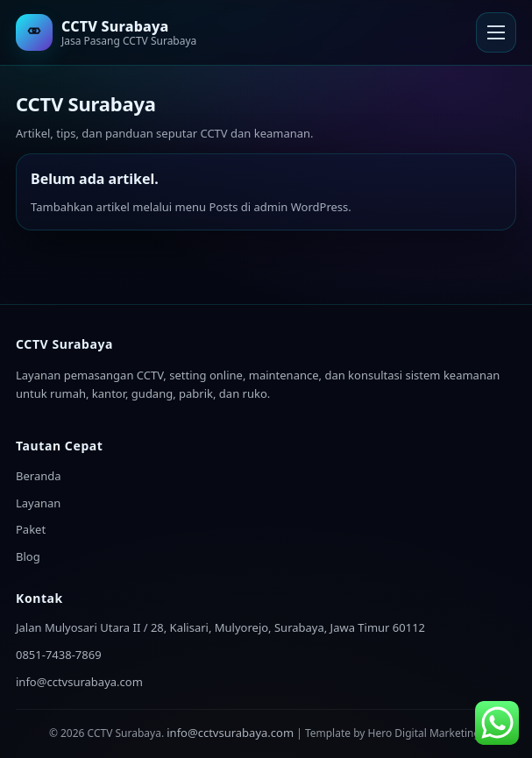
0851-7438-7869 (59, 655)
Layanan (38, 503)
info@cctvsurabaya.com (79, 682)
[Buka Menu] (496, 32)
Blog (28, 556)
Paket (31, 529)
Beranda (39, 476)
